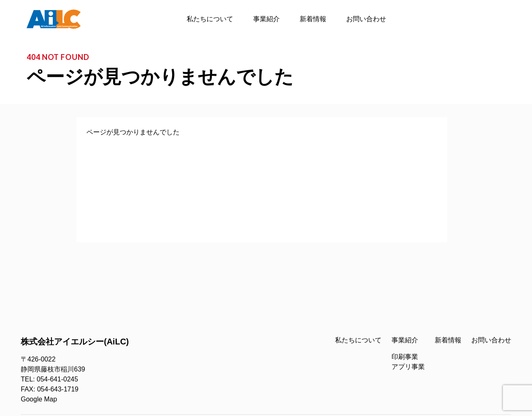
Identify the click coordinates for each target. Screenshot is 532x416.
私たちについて (210, 19)
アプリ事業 (408, 367)
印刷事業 (405, 357)
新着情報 (313, 19)
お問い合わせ (366, 19)
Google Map (39, 399)
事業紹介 (266, 19)
